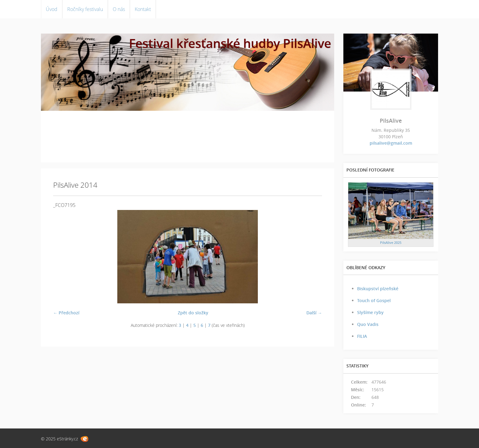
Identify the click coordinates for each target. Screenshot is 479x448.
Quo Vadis (368, 324)
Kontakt (143, 9)
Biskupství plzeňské (378, 289)
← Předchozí (66, 313)
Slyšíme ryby (370, 312)
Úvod (52, 9)
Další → (314, 313)
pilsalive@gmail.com (391, 143)
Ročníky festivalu (85, 9)
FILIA (362, 336)
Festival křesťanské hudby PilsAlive (230, 43)
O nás (119, 9)
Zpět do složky (193, 313)
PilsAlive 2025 (391, 242)
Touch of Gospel (374, 300)
